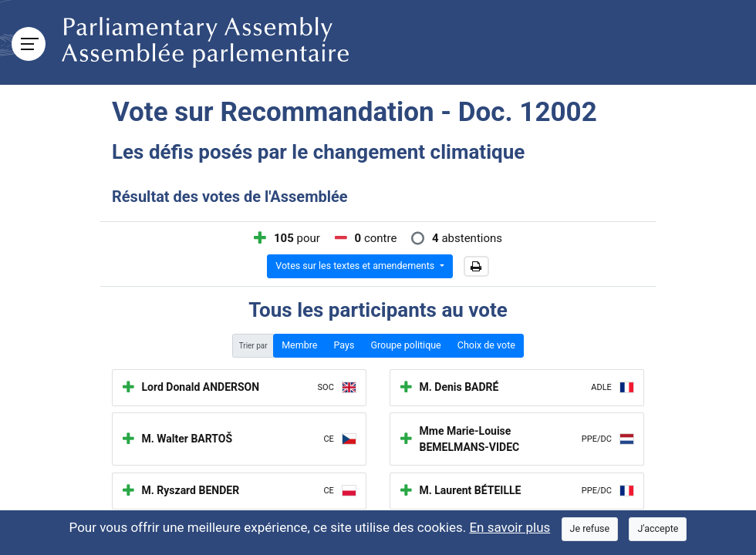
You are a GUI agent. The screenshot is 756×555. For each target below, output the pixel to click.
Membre (299, 345)
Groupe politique (405, 345)
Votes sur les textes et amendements (356, 266)
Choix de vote (486, 345)
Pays (344, 345)
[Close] (590, 529)
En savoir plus (510, 527)
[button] (476, 267)
